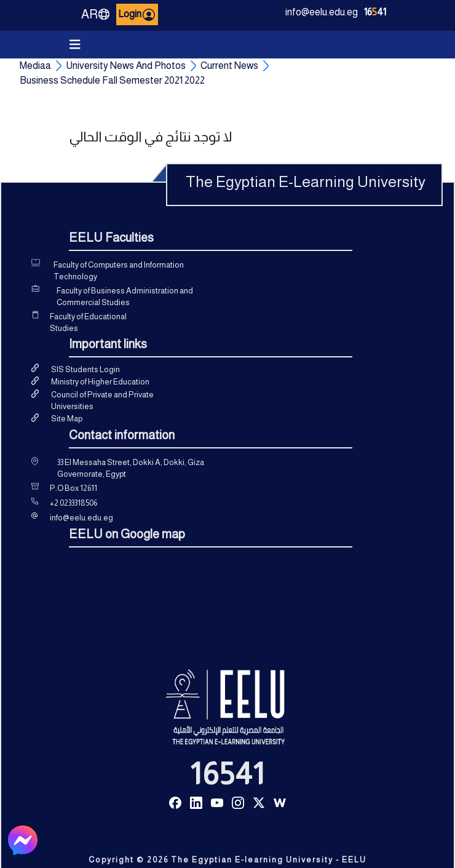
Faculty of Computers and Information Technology (119, 271)
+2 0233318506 (73, 503)
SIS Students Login (85, 369)
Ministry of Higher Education (100, 382)
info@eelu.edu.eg (322, 12)
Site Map (67, 419)
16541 (228, 774)
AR (96, 14)
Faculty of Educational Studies (88, 323)
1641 (375, 12)
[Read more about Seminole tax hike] (175, 802)
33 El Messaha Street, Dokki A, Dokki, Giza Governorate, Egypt (131, 468)
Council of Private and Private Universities (102, 401)
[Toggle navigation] (75, 45)
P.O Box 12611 (73, 488)
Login (137, 15)
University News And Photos (126, 66)
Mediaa (35, 66)
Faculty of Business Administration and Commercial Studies (125, 297)
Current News (229, 66)
